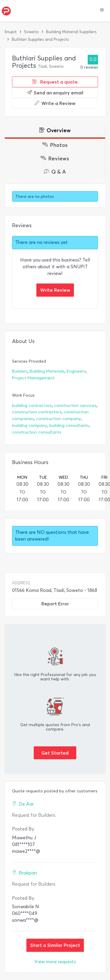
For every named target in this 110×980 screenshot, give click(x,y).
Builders (20, 371)
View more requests (55, 962)
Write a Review (55, 103)
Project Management (33, 378)
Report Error (55, 604)
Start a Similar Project (55, 945)
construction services (75, 406)
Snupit (11, 32)
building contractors (32, 406)
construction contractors (37, 412)
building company (30, 426)
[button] (102, 11)
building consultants (69, 426)
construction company (59, 419)
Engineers (76, 371)
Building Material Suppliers (71, 32)
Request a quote (55, 82)
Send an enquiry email (55, 93)
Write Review (55, 290)
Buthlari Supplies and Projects (40, 39)
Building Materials (47, 371)
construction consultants (37, 432)
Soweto (31, 32)
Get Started (55, 753)
